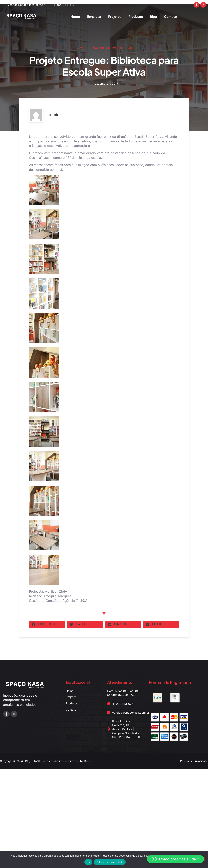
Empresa (94, 16)
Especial (91, 48)
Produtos (136, 16)
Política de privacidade (110, 862)
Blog (153, 16)
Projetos (115, 16)
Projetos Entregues (118, 48)
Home (75, 16)
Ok (88, 862)
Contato (170, 16)
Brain (87, 761)
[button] (47, 624)
